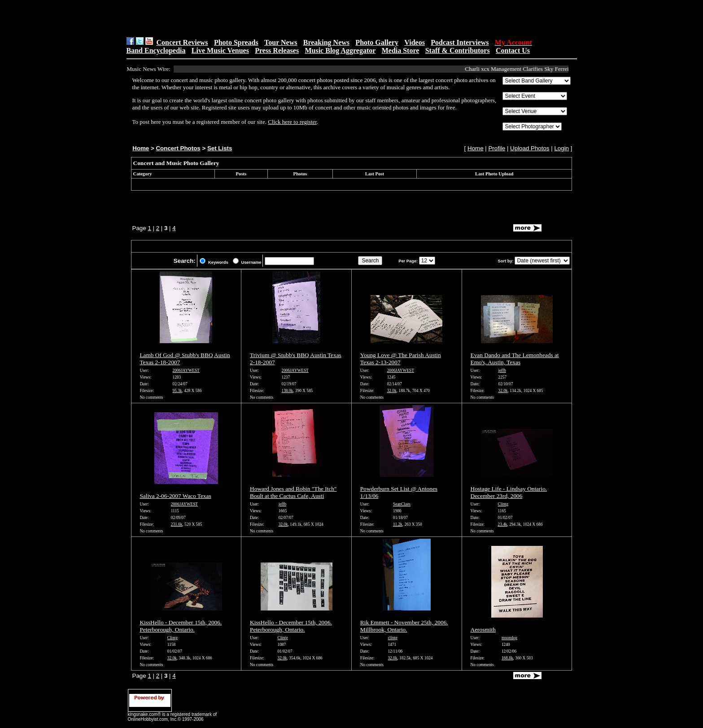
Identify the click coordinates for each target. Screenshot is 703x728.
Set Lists (220, 148)
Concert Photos (178, 148)
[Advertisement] (240, 18)
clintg (392, 638)
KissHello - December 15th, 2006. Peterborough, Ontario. (181, 626)
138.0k (288, 391)
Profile (497, 148)
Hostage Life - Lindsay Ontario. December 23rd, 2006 (509, 492)
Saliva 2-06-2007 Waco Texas (175, 496)
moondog (509, 638)
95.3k (177, 391)
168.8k (507, 658)
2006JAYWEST (186, 371)
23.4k (503, 524)
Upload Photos (530, 148)
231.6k (177, 524)
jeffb (502, 371)
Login (561, 148)
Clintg (503, 504)
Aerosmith (483, 630)
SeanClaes (402, 504)
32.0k (392, 391)
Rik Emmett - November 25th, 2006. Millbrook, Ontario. (404, 626)
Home (141, 148)
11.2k (398, 524)
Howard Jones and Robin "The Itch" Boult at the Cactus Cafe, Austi (293, 492)
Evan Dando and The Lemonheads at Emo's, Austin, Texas (515, 359)
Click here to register (292, 122)
